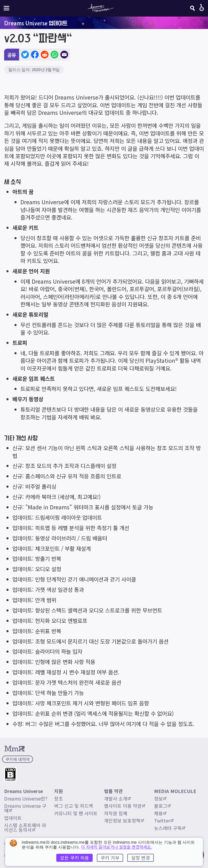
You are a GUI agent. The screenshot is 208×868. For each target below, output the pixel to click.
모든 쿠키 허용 (75, 858)
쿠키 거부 (110, 858)
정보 (160, 798)
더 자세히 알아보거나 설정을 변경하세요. (117, 847)
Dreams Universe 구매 (25, 808)
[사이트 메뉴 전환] (6, 8)
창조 (59, 798)
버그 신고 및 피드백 (74, 806)
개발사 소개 (117, 798)
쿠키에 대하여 (18, 759)
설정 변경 (141, 858)
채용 (160, 813)
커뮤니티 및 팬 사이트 (76, 813)
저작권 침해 (116, 813)
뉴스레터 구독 (170, 828)
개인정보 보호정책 (124, 820)
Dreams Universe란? (26, 798)
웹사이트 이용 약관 (125, 806)
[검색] (193, 8)
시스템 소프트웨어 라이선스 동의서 (25, 827)
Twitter (164, 820)
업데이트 (13, 818)
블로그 (162, 806)
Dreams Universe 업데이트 (36, 23)
